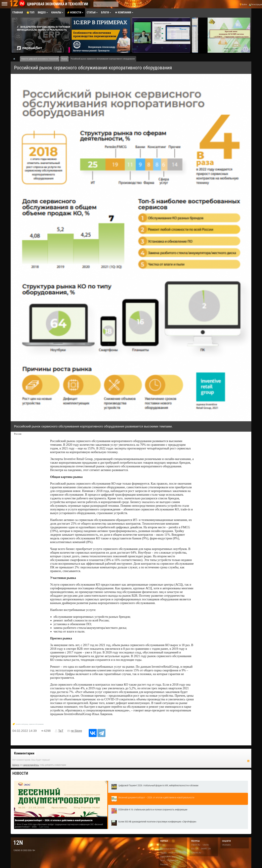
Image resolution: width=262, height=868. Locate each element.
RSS (248, 761)
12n (18, 843)
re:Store (76, 731)
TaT (61, 731)
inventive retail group (22, 724)
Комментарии (24, 753)
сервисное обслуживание (36, 724)
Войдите (16, 765)
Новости (20, 773)
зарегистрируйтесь (31, 765)
